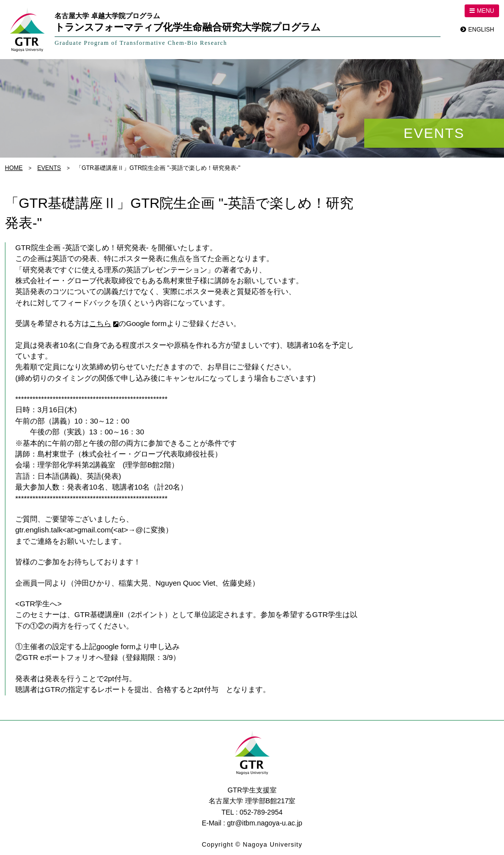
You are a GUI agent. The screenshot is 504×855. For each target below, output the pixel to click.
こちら (100, 323)
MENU (482, 11)
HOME (14, 168)
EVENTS (49, 168)
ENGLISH (481, 30)
